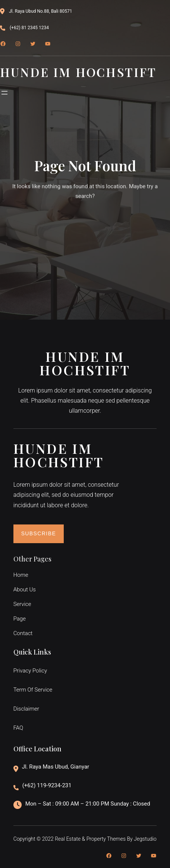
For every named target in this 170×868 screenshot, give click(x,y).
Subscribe (39, 533)
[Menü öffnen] (4, 93)
